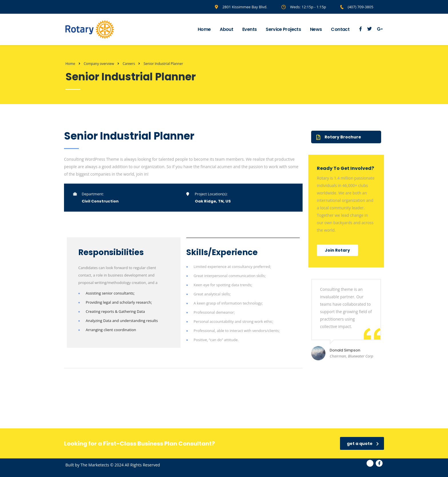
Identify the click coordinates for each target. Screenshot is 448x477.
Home (204, 29)
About (226, 29)
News (316, 29)
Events (249, 29)
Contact (340, 29)
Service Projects (283, 29)
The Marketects (95, 465)
